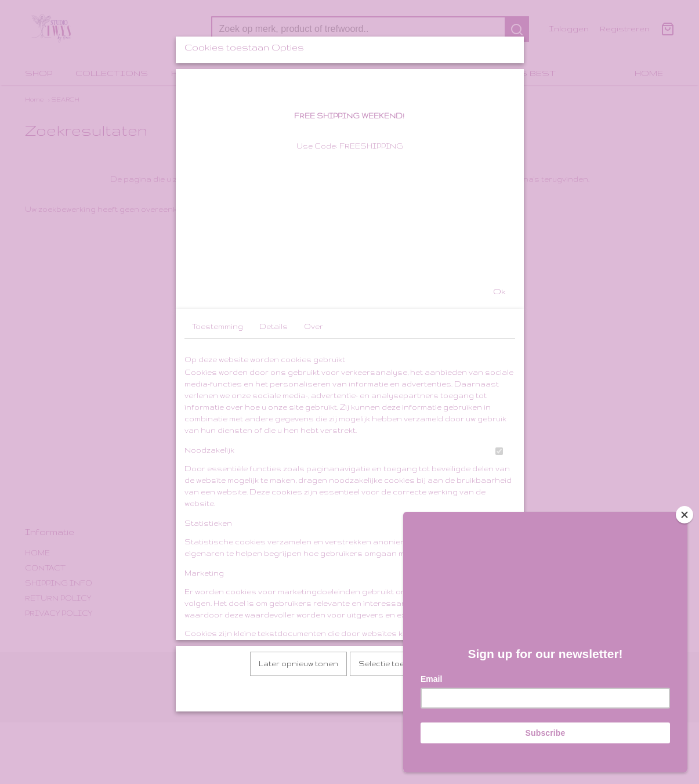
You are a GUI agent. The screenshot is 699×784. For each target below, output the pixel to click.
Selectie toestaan (393, 755)
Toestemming (218, 418)
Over (314, 418)
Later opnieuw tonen (298, 755)
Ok (499, 382)
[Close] (684, 515)
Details (274, 418)
